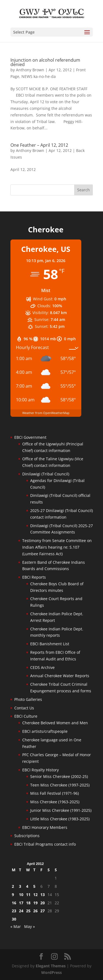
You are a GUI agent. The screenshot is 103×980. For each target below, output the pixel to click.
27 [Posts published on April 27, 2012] (43, 911)
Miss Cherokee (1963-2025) (55, 802)
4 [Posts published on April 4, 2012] (27, 886)
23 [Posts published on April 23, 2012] (14, 911)
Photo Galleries (28, 699)
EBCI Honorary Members (45, 827)
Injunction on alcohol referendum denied (45, 62)
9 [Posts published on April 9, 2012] (13, 895)
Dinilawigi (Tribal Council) (46, 474)
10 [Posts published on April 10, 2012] (21, 895)
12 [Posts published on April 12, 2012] (35, 895)
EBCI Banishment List (50, 644)
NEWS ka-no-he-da (39, 76)
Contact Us (24, 708)
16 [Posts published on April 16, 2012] (14, 903)
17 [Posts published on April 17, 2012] (21, 903)
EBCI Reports (34, 577)
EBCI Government (30, 437)
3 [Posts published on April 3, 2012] (20, 886)
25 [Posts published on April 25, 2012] (28, 911)
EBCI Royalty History (41, 770)
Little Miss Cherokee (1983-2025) (60, 819)
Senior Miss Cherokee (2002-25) (59, 776)
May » (30, 926)
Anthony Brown (30, 70)
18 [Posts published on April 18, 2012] (28, 903)
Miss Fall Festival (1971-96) (55, 793)
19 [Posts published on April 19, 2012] (35, 903)
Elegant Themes (51, 966)
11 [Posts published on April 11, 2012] (28, 895)
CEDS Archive (42, 667)
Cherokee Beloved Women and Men (55, 723)
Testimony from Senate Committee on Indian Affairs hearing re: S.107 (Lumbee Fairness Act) (57, 547)
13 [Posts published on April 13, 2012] (43, 895)
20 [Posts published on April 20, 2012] (43, 903)
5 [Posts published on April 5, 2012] (34, 886)
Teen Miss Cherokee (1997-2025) (60, 785)
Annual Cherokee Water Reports (60, 676)
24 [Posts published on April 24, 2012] (21, 911)
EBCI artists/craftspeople (45, 731)
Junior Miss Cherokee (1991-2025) (61, 810)
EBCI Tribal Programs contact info (45, 844)
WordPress (51, 972)
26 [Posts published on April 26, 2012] (35, 911)
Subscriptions (27, 836)
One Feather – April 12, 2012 (39, 145)
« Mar (16, 926)
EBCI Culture (26, 716)
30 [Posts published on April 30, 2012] (14, 919)
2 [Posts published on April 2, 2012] (13, 886)
